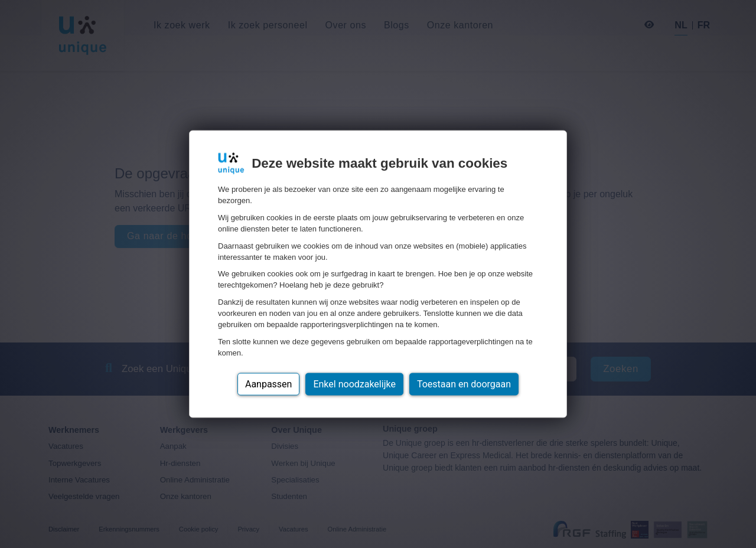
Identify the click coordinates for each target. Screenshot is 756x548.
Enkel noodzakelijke (354, 384)
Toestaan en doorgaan (464, 384)
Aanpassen (269, 384)
